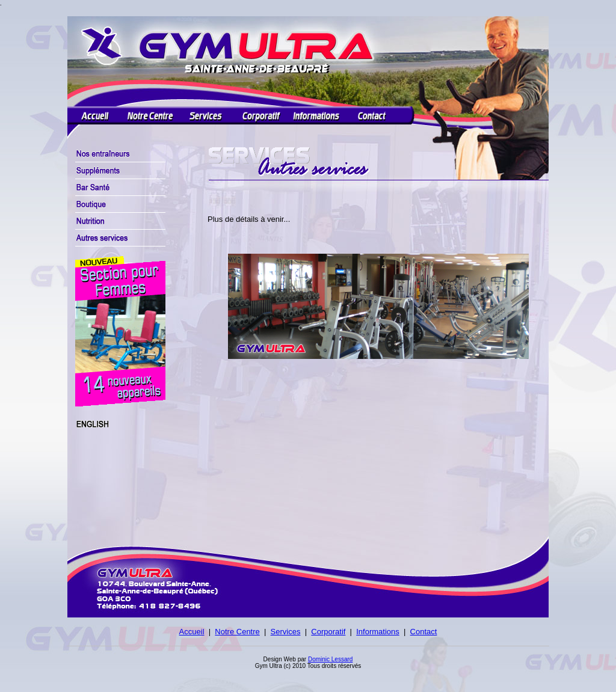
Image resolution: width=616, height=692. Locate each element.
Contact (424, 632)
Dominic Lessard (330, 659)
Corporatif (328, 632)
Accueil (192, 632)
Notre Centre (237, 632)
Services (286, 632)
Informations (378, 632)
